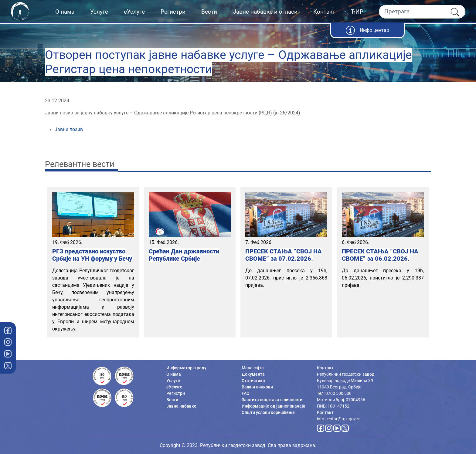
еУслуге (134, 12)
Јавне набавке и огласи (265, 12)
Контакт (324, 12)
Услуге (99, 12)
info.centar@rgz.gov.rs (339, 419)
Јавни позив (69, 129)
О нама (65, 12)
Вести (209, 12)
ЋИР (357, 12)
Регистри (173, 12)
